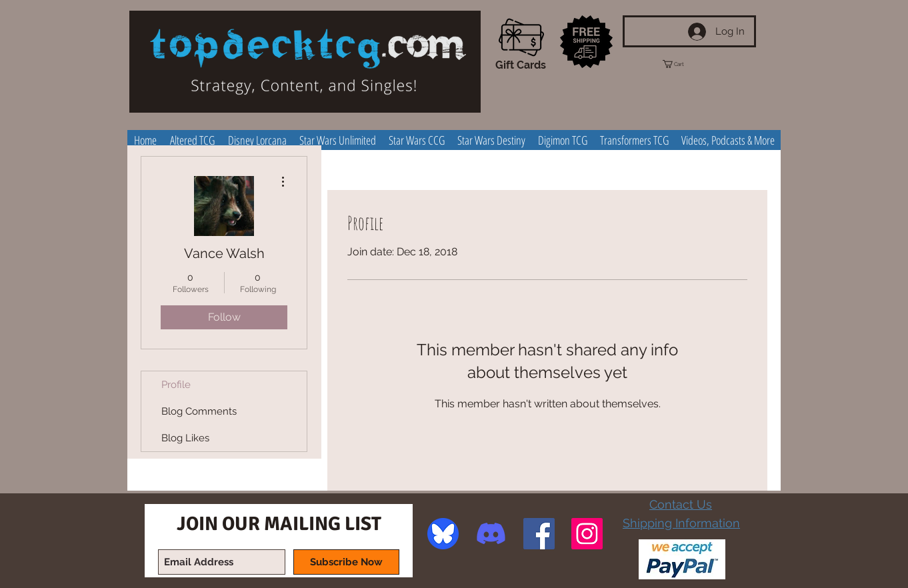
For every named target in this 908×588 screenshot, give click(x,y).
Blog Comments (199, 411)
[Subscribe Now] (346, 562)
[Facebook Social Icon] (539, 534)
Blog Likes (185, 438)
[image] (443, 534)
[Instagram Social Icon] (587, 534)
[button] (685, 64)
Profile (176, 385)
